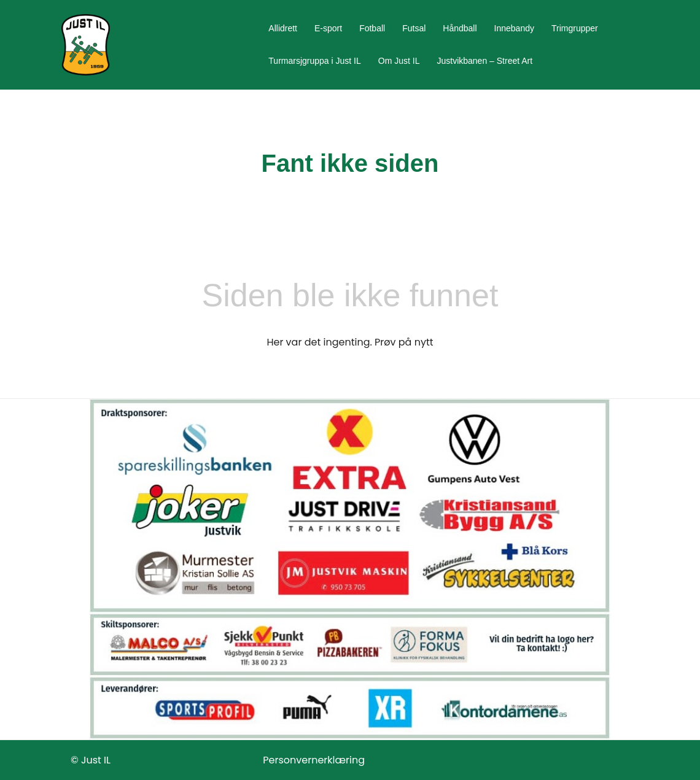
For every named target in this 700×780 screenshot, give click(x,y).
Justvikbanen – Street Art (484, 61)
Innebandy (514, 28)
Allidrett (283, 28)
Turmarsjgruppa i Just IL (314, 61)
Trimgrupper (575, 28)
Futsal (414, 28)
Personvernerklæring (314, 760)
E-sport (328, 28)
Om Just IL (399, 61)
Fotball (372, 28)
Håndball (460, 28)
